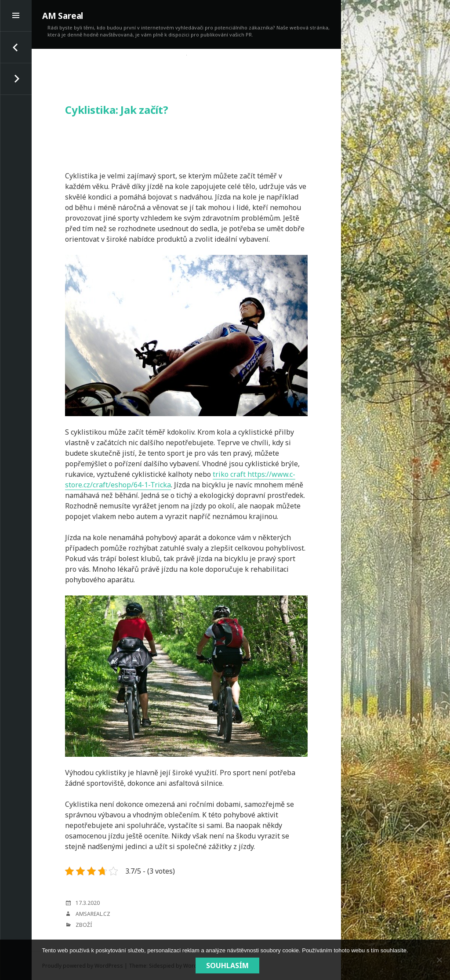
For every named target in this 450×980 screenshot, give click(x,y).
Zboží (84, 925)
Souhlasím (227, 965)
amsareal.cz (93, 914)
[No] (439, 960)
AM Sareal (63, 16)
